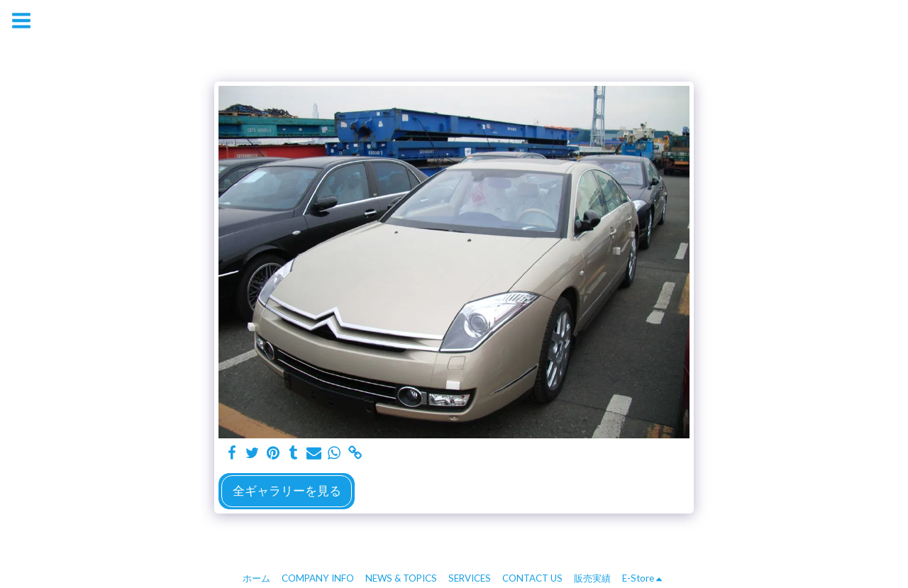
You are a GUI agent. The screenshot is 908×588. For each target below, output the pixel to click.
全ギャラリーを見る (287, 491)
